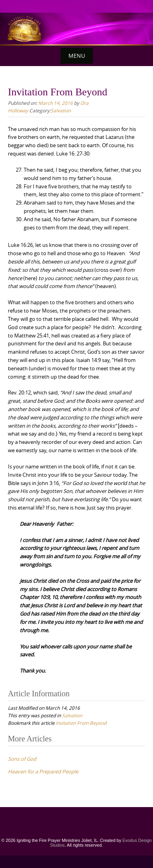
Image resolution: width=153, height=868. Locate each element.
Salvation (61, 110)
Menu (77, 56)
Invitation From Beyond (81, 723)
